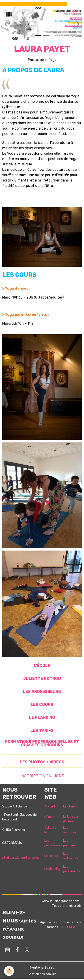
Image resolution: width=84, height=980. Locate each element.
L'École (49, 817)
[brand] (9, 13)
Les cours (51, 856)
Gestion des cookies (42, 974)
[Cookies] (9, 971)
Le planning (52, 869)
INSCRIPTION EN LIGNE (42, 776)
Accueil (50, 806)
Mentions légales (42, 968)
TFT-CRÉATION (71, 927)
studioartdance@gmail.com (22, 858)
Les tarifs (70, 806)
